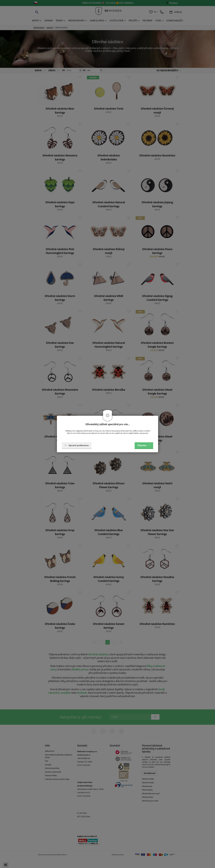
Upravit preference (77, 445)
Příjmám (144, 445)
